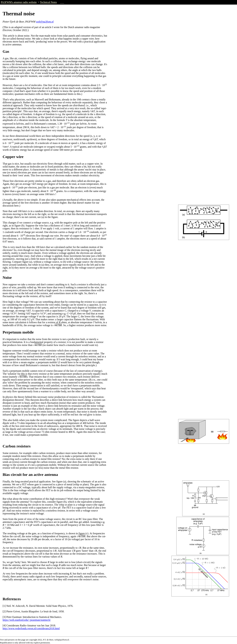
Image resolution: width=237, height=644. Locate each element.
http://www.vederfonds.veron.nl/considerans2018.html (31, 628)
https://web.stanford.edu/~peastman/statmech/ (27, 620)
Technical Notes (48, 2)
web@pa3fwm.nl (45, 22)
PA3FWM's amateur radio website (19, 2)
